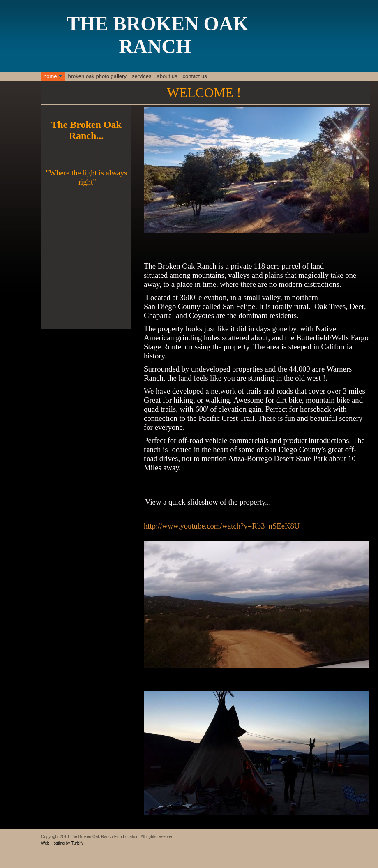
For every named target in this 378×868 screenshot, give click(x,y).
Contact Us (195, 76)
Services (142, 76)
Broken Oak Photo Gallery (97, 76)
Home (50, 76)
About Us (167, 76)
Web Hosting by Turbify (62, 843)
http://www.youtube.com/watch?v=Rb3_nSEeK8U (222, 526)
